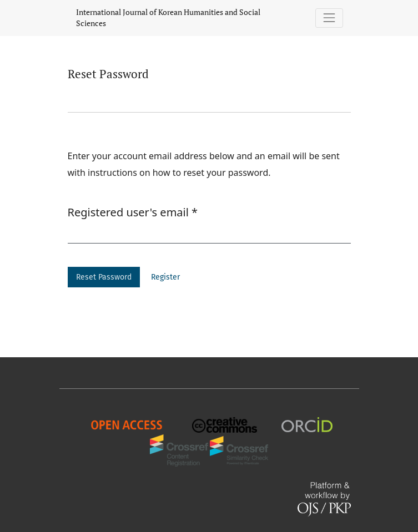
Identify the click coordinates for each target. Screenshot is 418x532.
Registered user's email (133, 212)
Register (165, 277)
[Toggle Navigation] (329, 18)
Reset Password (104, 277)
